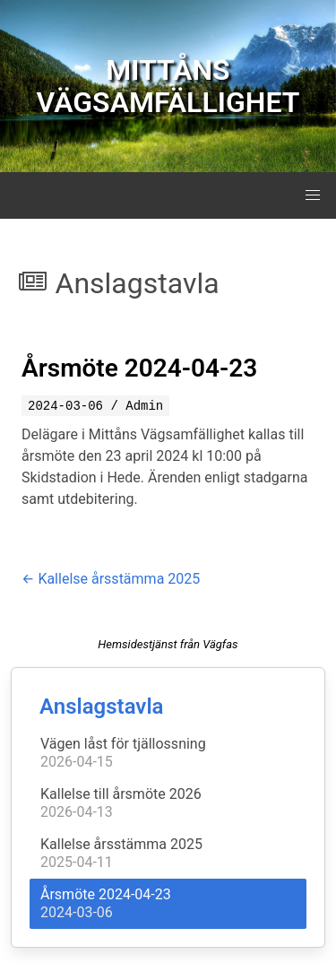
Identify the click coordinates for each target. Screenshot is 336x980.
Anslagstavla (102, 707)
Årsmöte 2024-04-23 (139, 368)
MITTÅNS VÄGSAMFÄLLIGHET (168, 86)
